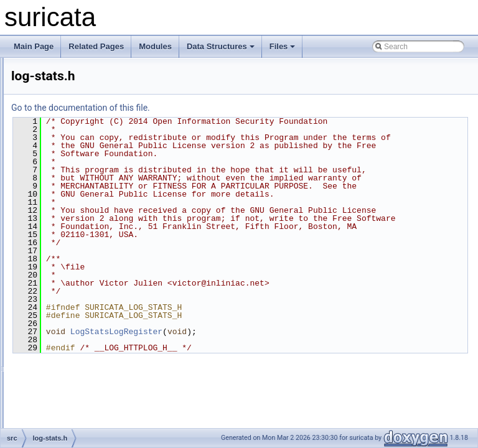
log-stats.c (68, 235)
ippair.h (63, 112)
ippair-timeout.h (77, 85)
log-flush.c (68, 153)
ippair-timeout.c (77, 71)
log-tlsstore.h (73, 304)
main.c (62, 317)
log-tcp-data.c (74, 263)
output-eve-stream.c (84, 372)
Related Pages (96, 46)
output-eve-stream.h (84, 386)
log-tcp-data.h (74, 276)
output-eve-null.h (79, 358)
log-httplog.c (71, 180)
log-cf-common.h (79, 139)
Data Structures (221, 46)
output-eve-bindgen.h (86, 331)
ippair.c (63, 98)
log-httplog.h (72, 194)
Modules (155, 46)
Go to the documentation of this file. (236, 108)
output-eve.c (72, 427)
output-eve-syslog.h (84, 413)
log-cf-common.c (79, 126)
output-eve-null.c (79, 345)
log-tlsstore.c (72, 290)
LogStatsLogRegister (272, 404)
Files (283, 46)
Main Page (34, 46)
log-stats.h (68, 249)
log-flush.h (68, 167)
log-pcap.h (68, 222)
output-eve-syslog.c (83, 399)
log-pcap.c (68, 208)
